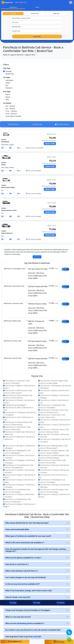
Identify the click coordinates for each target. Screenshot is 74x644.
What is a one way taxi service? (18, 617)
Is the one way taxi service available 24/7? (23, 584)
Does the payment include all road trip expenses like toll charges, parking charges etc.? (36, 550)
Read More (37, 257)
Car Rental (61, 603)
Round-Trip (10, 74)
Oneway (8, 71)
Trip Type (13, 603)
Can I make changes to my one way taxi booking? (26, 577)
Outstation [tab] (13, 7)
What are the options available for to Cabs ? (23, 558)
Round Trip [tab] (35, 13)
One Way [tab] (13, 13)
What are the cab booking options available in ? (25, 623)
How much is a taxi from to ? (17, 564)
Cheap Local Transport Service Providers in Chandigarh (28, 610)
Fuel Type (37, 603)
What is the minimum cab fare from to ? (22, 571)
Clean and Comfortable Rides (17, 529)
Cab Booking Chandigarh (15, 405)
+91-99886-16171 (21, 2)
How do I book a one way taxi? (18, 597)
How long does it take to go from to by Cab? (23, 637)
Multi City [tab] (56, 13)
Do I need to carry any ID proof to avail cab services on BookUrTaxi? (33, 630)
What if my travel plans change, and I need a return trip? (29, 591)
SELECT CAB (50, 144)
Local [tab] (37, 7)
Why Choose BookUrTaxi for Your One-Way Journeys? (27, 523)
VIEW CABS (65, 269)
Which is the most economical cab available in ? (25, 543)
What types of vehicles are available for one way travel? (28, 536)
